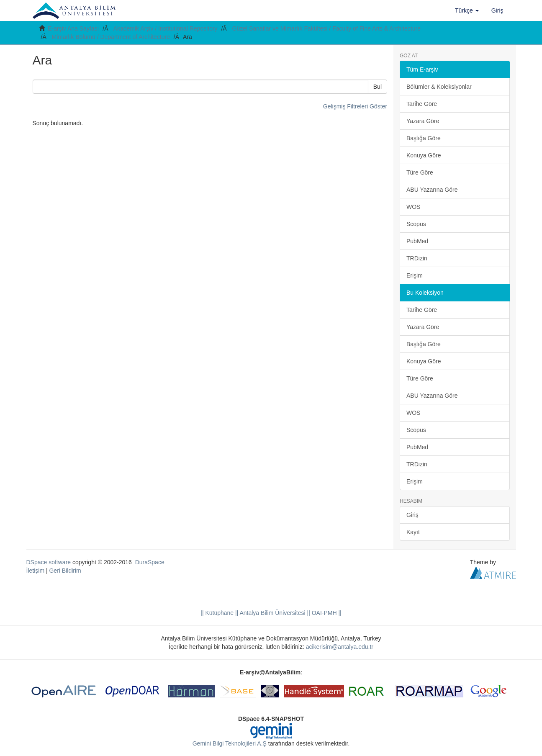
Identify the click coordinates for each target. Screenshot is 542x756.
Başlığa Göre (424, 138)
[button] (467, 10)
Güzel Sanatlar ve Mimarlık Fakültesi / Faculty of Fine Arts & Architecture (327, 28)
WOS (413, 207)
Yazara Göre (423, 121)
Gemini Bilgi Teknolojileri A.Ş (230, 743)
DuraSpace (150, 562)
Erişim (415, 275)
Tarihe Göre (422, 104)
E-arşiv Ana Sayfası (73, 28)
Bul (378, 87)
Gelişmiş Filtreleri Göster (355, 106)
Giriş (412, 515)
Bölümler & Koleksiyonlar (439, 87)
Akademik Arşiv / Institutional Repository (166, 28)
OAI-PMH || (326, 613)
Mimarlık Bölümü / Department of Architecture (111, 37)
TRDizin (417, 258)
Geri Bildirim (65, 571)
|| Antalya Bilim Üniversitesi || (272, 613)
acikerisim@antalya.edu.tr (340, 647)
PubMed (417, 241)
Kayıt (413, 532)
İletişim (36, 571)
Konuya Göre (424, 155)
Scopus (416, 224)
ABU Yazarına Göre (432, 190)
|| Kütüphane (217, 613)
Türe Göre (420, 172)
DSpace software (49, 562)
